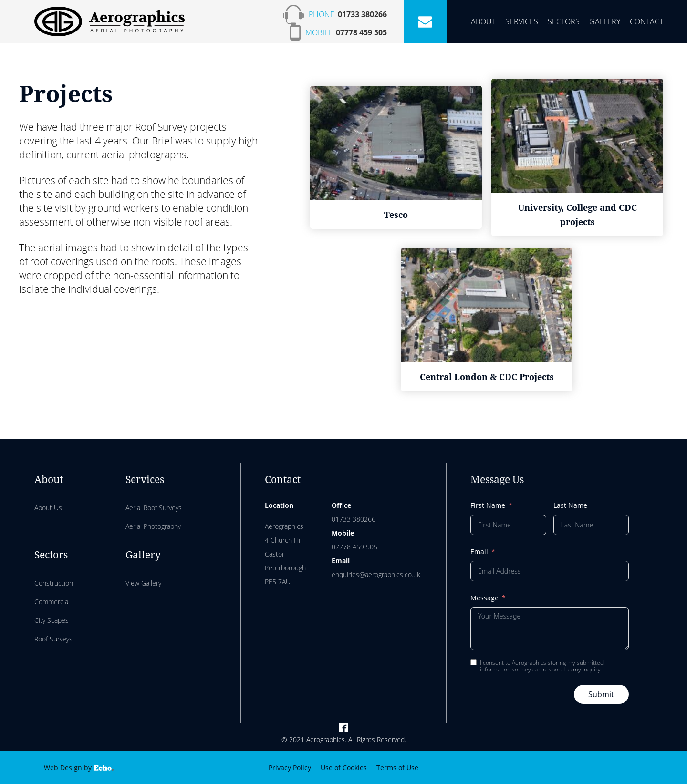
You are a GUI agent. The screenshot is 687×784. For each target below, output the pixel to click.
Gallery (605, 21)
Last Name (570, 505)
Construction (54, 583)
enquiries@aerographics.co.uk (376, 574)
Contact (646, 21)
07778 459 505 (361, 32)
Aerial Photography (153, 526)
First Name (488, 505)
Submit (601, 694)
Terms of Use (397, 768)
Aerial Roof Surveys (154, 508)
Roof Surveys (53, 639)
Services (522, 21)
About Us (48, 508)
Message (484, 598)
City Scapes (52, 620)
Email (479, 552)
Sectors (564, 21)
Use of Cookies (344, 768)
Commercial (52, 602)
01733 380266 (362, 14)
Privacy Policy (290, 768)
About (483, 21)
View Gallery (143, 583)
